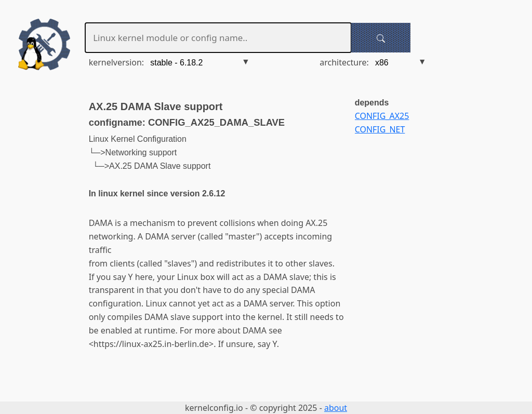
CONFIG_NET (380, 129)
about (336, 408)
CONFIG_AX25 (382, 116)
